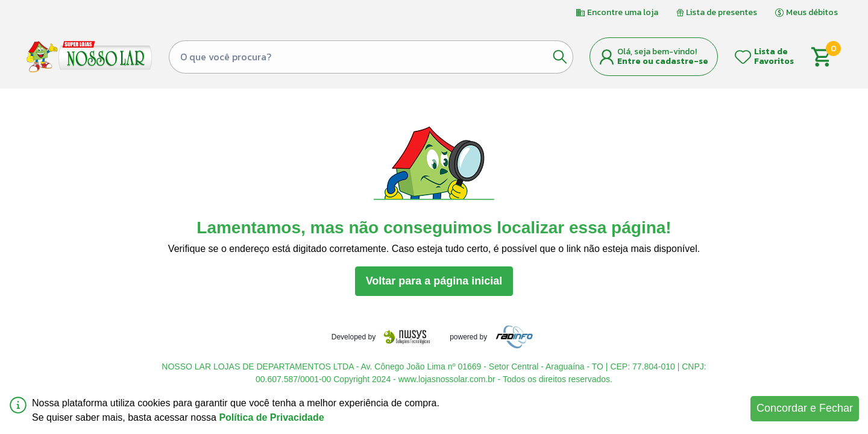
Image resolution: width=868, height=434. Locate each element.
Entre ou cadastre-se (663, 61)
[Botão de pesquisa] (560, 57)
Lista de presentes (717, 12)
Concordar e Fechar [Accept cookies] (805, 408)
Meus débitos (807, 12)
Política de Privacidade (271, 417)
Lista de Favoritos (774, 56)
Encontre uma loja (617, 12)
